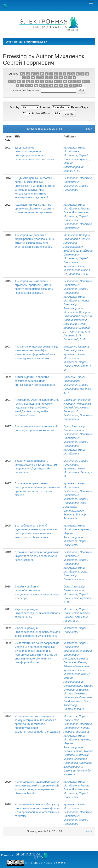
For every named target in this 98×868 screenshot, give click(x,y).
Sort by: (15, 107)
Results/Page (80, 107)
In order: (46, 107)
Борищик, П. (71, 411)
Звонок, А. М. (72, 171)
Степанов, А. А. (80, 332)
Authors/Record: (43, 113)
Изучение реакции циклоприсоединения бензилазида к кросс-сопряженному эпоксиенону (37, 632)
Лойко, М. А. (71, 621)
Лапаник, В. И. (72, 335)
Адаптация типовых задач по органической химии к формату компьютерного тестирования (34, 209)
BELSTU (33, 863)
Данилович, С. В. (78, 274)
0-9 (23, 74)
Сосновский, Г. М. (74, 339)
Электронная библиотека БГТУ (26, 42)
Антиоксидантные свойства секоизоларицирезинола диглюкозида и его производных (35, 381)
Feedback (60, 863)
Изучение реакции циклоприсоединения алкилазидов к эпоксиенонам (37, 613)
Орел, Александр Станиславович (75, 507)
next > (88, 129)
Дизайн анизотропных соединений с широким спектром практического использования (37, 556)
